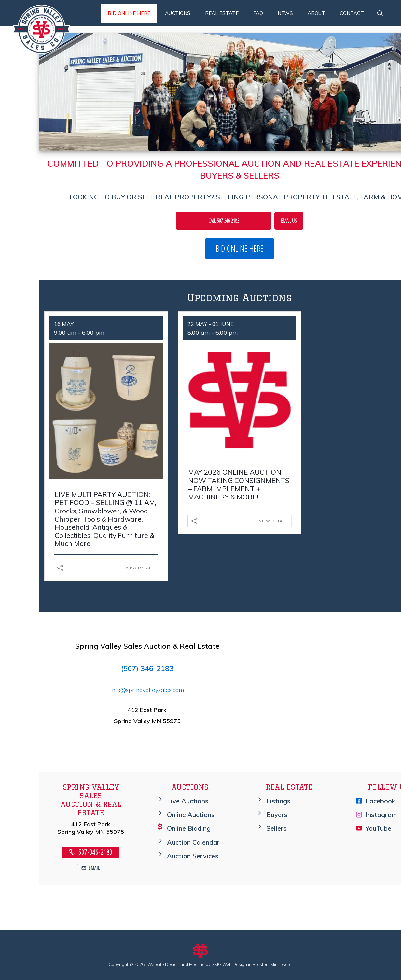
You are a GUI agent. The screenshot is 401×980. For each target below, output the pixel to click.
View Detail (139, 568)
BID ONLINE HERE (240, 248)
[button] (380, 13)
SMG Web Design (229, 964)
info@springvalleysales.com (147, 690)
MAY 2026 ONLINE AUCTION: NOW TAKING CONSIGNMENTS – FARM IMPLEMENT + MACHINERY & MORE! (239, 484)
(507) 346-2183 (147, 668)
